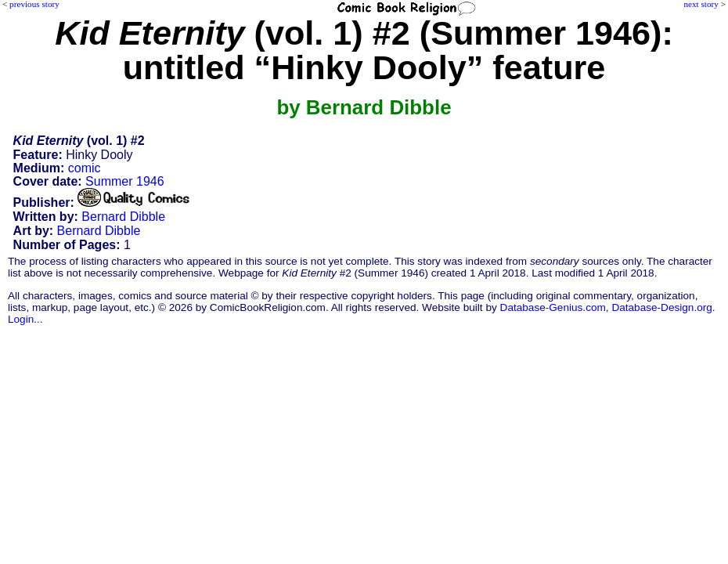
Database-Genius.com (553, 307)
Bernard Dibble (123, 217)
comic (85, 168)
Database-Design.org (661, 307)
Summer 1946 (125, 181)
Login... (25, 319)
